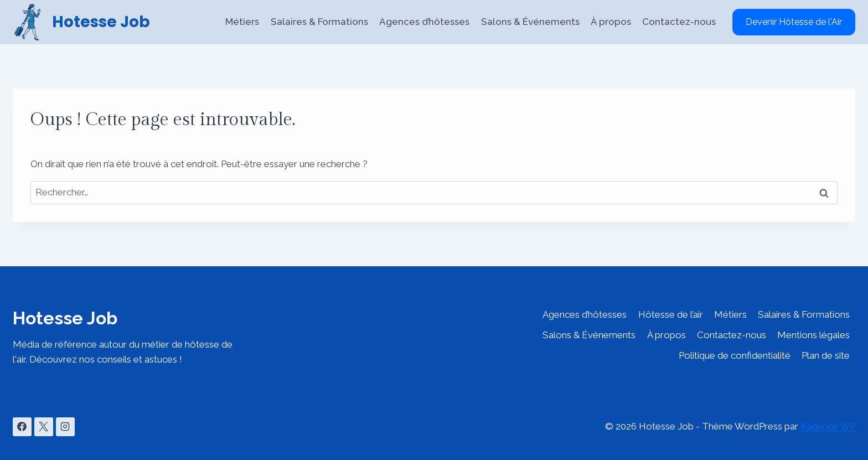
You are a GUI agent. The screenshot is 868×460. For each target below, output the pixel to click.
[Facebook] (22, 427)
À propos (611, 22)
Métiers (242, 22)
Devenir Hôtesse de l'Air (794, 22)
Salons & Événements (530, 22)
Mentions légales (813, 335)
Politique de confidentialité (735, 355)
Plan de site (826, 355)
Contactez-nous (679, 22)
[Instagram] (65, 427)
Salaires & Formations (319, 22)
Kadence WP (828, 426)
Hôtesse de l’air (671, 314)
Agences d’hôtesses (424, 22)
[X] (44, 427)
